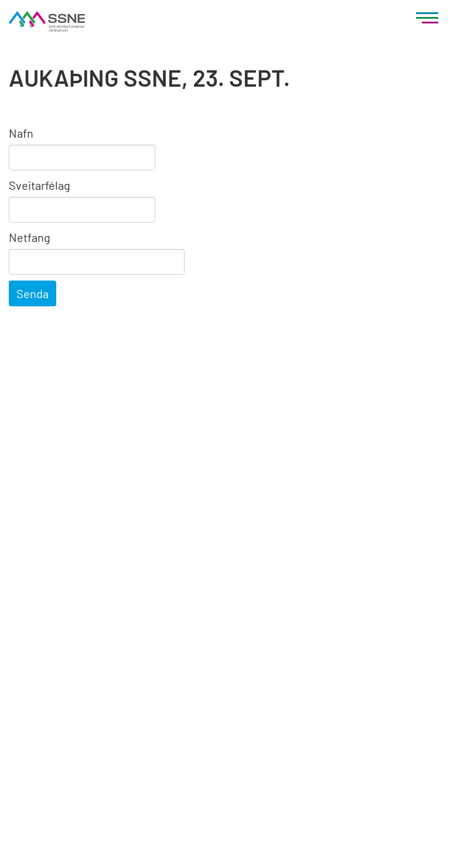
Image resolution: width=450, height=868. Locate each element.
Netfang (30, 237)
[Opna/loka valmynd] (427, 20)
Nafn (21, 133)
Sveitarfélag (40, 185)
